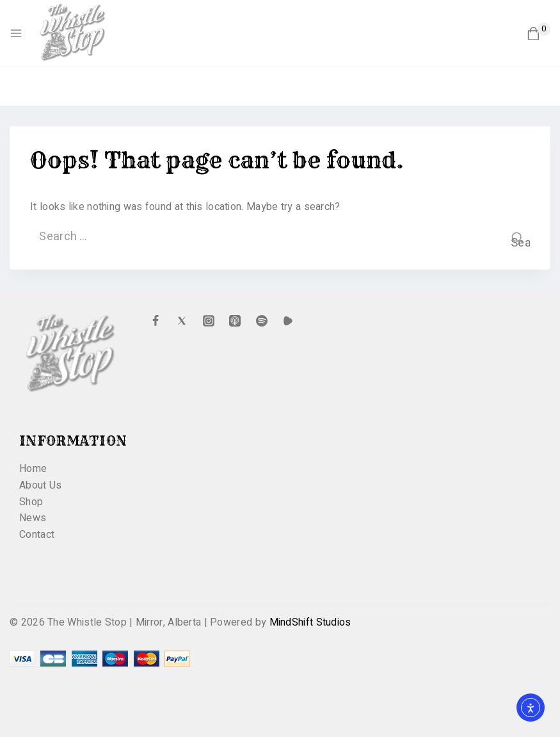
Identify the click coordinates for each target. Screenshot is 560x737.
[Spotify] (262, 321)
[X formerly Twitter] (182, 321)
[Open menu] (16, 33)
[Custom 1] (288, 321)
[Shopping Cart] (539, 34)
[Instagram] (209, 321)
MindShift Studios (310, 622)
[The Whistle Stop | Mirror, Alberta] (79, 33)
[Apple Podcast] (235, 321)
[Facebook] (156, 321)
